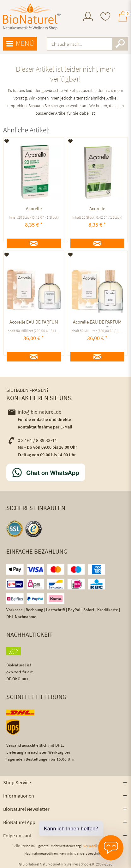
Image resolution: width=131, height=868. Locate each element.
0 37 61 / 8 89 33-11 (33, 440)
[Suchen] (120, 44)
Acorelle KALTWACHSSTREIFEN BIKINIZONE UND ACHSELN (34, 209)
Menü (20, 44)
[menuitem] (88, 17)
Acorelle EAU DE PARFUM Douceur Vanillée (97, 323)
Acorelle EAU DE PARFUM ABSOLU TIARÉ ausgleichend (34, 323)
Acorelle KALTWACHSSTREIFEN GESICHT (97, 209)
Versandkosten (95, 846)
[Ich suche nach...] (87, 44)
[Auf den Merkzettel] (7, 141)
